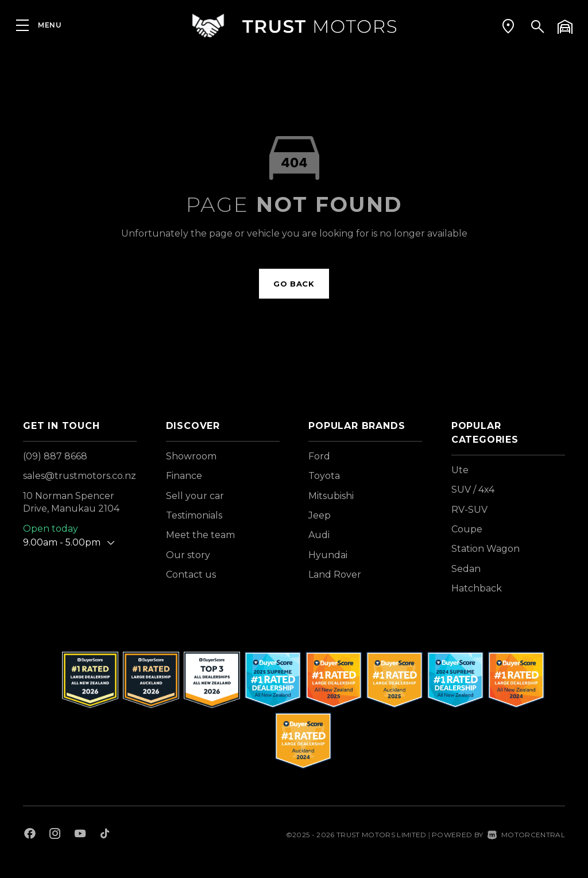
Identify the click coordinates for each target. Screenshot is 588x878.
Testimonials (194, 515)
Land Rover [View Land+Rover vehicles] (335, 575)
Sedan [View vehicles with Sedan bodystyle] (466, 569)
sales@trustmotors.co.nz (80, 476)
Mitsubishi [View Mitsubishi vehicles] (331, 496)
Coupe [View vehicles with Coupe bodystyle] (467, 529)
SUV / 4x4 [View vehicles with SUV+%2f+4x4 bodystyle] (473, 490)
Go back (294, 284)
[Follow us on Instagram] (55, 835)
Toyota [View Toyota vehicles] (324, 476)
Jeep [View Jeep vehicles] (320, 515)
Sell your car (195, 496)
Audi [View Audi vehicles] (319, 535)
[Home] (294, 26)
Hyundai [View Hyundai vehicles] (328, 555)
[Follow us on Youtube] (80, 835)
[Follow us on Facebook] (30, 835)
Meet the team (200, 535)
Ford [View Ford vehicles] (319, 456)
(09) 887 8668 (55, 456)
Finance (184, 476)
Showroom (191, 456)
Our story (188, 555)
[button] (508, 26)
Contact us (191, 575)
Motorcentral (526, 835)
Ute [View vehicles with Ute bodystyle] (460, 470)
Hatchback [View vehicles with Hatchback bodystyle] (477, 588)
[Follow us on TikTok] (105, 835)
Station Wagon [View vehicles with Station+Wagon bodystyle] (486, 549)
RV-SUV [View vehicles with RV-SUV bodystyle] (469, 510)
